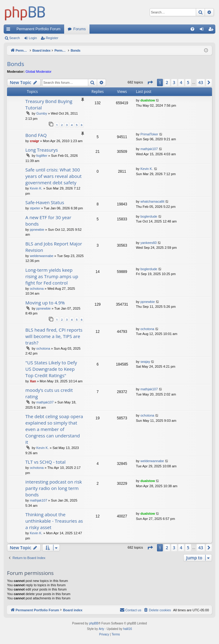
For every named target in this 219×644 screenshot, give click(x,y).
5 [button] (188, 82)
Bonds (16, 64)
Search (15, 38)
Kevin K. (36, 188)
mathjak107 (149, 149)
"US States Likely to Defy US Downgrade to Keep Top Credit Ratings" (51, 369)
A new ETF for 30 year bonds (48, 221)
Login (33, 38)
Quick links (9, 30)
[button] (150, 83)
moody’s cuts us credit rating (49, 393)
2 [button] (167, 82)
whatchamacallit (152, 201)
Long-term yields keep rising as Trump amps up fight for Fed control (52, 276)
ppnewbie (37, 230)
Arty (101, 629)
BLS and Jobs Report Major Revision (54, 247)
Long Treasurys (42, 150)
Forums (80, 29)
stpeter (35, 208)
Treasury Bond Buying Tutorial (49, 104)
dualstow (148, 100)
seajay (145, 362)
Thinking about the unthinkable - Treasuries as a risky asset (54, 521)
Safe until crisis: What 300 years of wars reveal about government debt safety (53, 176)
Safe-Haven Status (45, 202)
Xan (33, 381)
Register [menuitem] (212, 30)
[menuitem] (192, 29)
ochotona (37, 289)
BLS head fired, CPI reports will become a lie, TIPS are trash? (54, 336)
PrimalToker (149, 134)
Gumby (42, 113)
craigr (35, 141)
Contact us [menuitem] (131, 610)
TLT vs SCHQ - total (46, 462)
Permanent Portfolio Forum (38, 29)
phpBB (94, 623)
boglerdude (149, 216)
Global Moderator (39, 72)
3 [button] (174, 82)
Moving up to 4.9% (45, 303)
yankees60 (149, 243)
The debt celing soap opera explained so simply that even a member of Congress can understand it (54, 429)
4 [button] (181, 82)
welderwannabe (42, 256)
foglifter (42, 156)
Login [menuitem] (203, 30)
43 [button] (201, 82)
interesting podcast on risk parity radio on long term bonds (54, 488)
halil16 (128, 629)
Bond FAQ (36, 135)
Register (52, 38)
